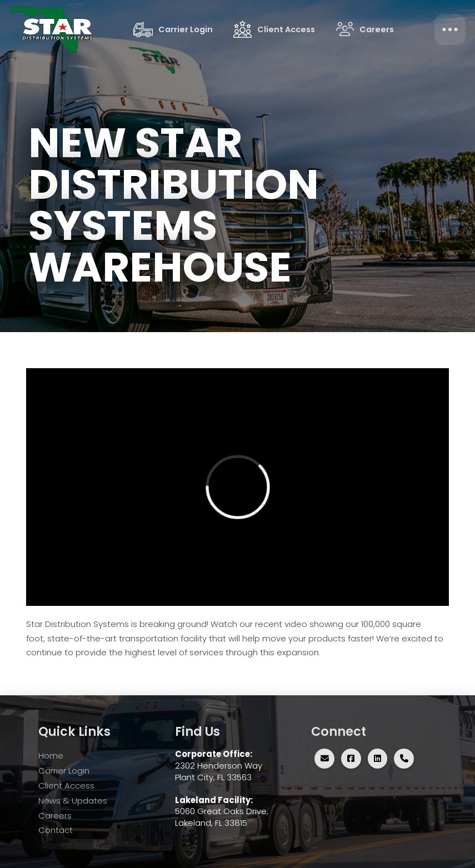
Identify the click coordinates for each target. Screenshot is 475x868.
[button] (450, 29)
